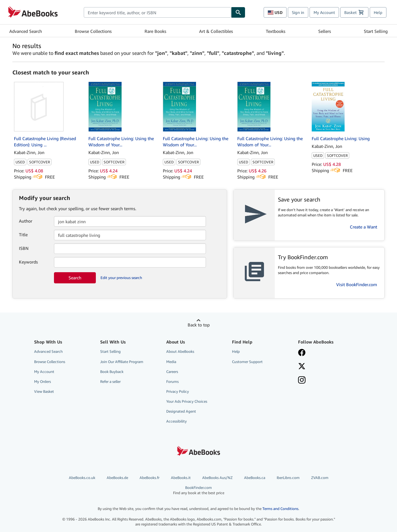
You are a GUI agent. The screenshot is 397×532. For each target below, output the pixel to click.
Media (171, 362)
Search (75, 278)
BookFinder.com (199, 490)
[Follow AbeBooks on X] (327, 367)
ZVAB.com (320, 478)
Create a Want (364, 227)
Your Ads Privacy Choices (187, 401)
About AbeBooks (180, 351)
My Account (324, 12)
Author (26, 221)
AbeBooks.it (181, 478)
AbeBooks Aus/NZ (217, 478)
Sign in (298, 12)
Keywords (28, 262)
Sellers (325, 31)
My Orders (42, 381)
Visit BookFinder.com (357, 284)
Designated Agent (181, 411)
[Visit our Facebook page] (327, 353)
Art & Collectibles (216, 31)
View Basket (44, 391)
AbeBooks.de (117, 478)
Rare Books (155, 31)
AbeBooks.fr (149, 478)
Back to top (199, 325)
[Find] (238, 12)
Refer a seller (110, 381)
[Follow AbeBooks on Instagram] (327, 381)
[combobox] (157, 12)
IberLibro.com (288, 478)
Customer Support (247, 362)
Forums (172, 381)
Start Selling (376, 31)
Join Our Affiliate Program (122, 362)
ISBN (24, 248)
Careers (172, 372)
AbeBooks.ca (255, 478)
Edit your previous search (121, 278)
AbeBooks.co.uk (82, 478)
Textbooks (276, 31)
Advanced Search (26, 31)
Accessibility (176, 421)
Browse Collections (93, 31)
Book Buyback (112, 372)
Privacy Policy (178, 391)
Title (23, 235)
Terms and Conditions (280, 509)
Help (378, 12)
